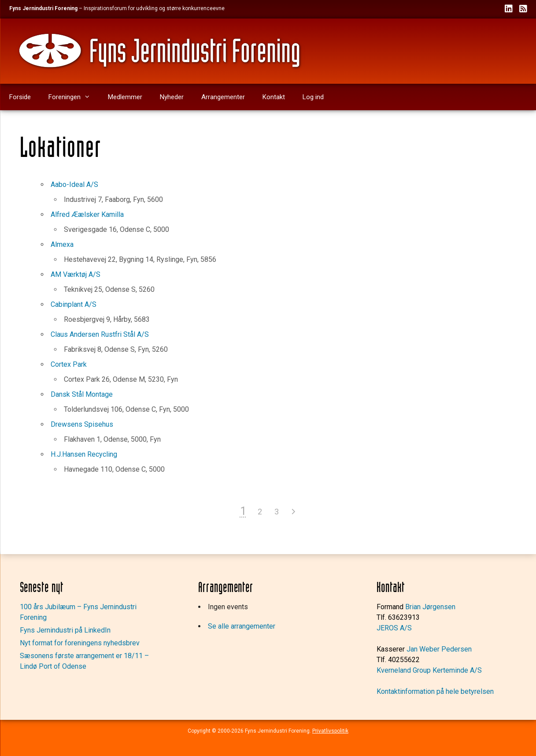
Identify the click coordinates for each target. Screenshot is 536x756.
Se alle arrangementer (242, 626)
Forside (20, 97)
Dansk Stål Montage (82, 394)
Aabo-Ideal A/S (74, 184)
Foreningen (74, 97)
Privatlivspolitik (330, 731)
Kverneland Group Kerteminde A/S (429, 670)
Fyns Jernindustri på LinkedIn (65, 630)
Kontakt (274, 97)
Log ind (313, 97)
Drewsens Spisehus (82, 424)
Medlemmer (125, 97)
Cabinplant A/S (74, 304)
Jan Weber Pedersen (439, 649)
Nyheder (172, 97)
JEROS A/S (394, 628)
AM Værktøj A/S (76, 274)
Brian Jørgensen (430, 607)
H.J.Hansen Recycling (84, 454)
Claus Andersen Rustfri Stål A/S (100, 334)
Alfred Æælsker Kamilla (87, 214)
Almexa (62, 244)
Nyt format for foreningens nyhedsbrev (80, 643)
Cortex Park (69, 364)
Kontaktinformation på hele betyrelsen (435, 691)
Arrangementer (223, 97)
